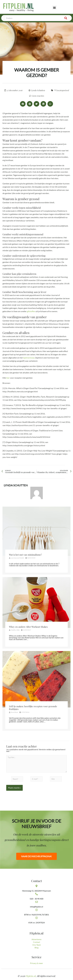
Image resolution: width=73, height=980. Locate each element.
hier (8, 378)
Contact (37, 942)
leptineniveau (29, 358)
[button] (54, 8)
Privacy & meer (36, 963)
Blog (36, 947)
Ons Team (37, 945)
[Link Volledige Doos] (36, 541)
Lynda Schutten (16, 485)
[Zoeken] (66, 18)
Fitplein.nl (30, 976)
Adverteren (36, 939)
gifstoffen (31, 311)
